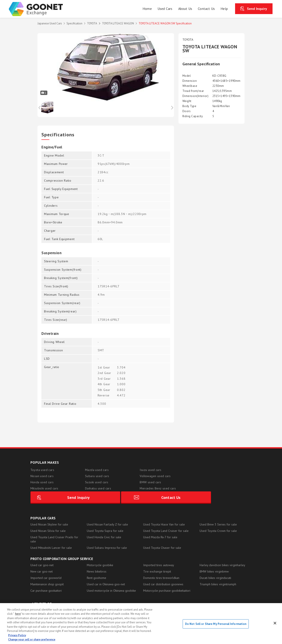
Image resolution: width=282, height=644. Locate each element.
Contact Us (226, 484)
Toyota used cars (42, 470)
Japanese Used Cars (50, 23)
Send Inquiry (257, 9)
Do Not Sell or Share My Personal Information (216, 624)
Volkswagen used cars (155, 476)
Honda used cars (42, 482)
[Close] (275, 623)
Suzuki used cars (97, 482)
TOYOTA (92, 23)
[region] (141, 624)
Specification (74, 23)
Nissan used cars (42, 476)
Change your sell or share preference (32, 639)
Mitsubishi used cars (44, 488)
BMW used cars (150, 482)
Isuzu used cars (150, 470)
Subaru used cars (97, 476)
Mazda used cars (97, 470)
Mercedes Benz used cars (158, 488)
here (18, 614)
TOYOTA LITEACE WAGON (118, 23)
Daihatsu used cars (98, 488)
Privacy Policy (17, 635)
